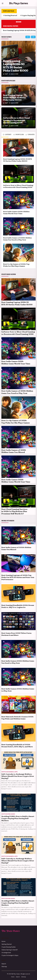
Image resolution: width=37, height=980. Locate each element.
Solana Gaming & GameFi (10, 950)
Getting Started (7, 944)
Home (3, 941)
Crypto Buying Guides (9, 947)
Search (4, 964)
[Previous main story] (28, 37)
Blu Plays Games (18, 3)
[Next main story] (33, 37)
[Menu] (3, 3)
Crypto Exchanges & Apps (10, 955)
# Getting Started (10, 15)
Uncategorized (6, 953)
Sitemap (4, 967)
